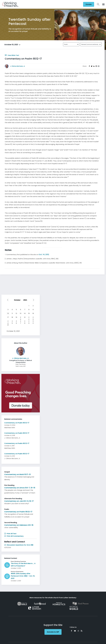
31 (8, 325)
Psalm (66, 44)
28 (25, 321)
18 (12, 317)
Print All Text (10, 534)
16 (33, 313)
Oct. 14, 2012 (44, 254)
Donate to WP (53, 632)
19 (16, 317)
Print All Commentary (14, 536)
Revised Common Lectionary (90, 44)
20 (21, 317)
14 (25, 313)
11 (12, 313)
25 (12, 321)
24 (8, 321)
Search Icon (98, 4)
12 (16, 313)
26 (16, 321)
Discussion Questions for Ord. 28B (19, 545)
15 (29, 313)
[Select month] (18, 300)
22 (29, 317)
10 (8, 313)
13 (21, 313)
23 (33, 317)
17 (8, 317)
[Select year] (26, 300)
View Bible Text (12, 55)
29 (29, 321)
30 (33, 321)
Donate (89, 4)
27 (21, 321)
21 (25, 317)
